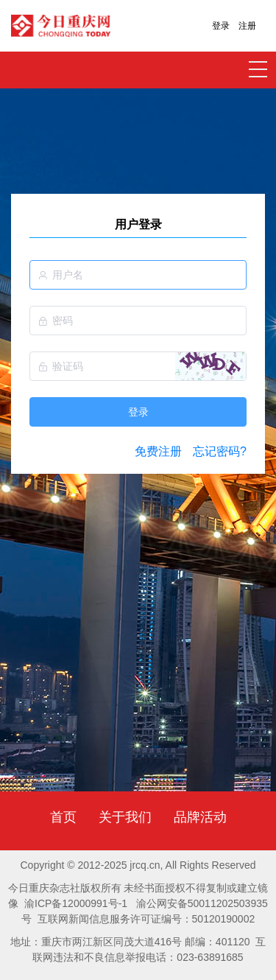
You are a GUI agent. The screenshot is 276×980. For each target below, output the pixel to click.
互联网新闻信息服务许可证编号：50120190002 (146, 919)
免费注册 (158, 451)
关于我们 (125, 817)
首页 (63, 817)
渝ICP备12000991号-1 (76, 903)
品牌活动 (200, 817)
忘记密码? (220, 451)
